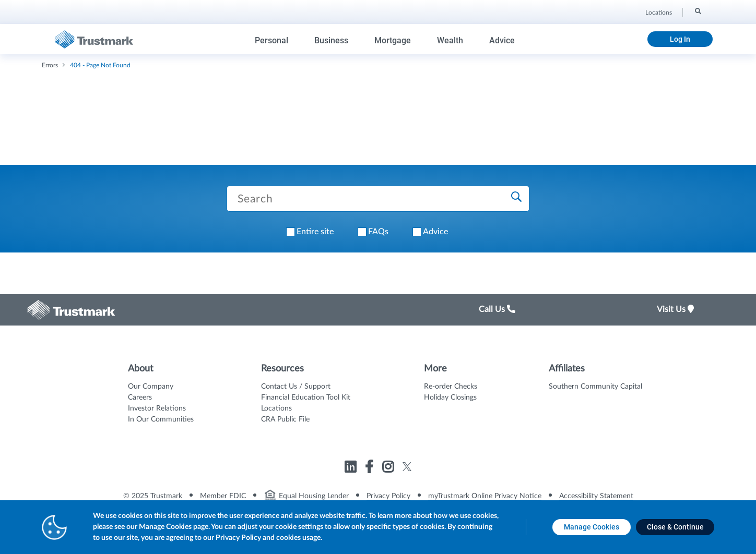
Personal (271, 40)
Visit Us (675, 309)
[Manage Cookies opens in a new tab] (592, 527)
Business (331, 40)
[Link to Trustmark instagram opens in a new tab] (389, 469)
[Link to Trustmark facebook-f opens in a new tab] (370, 469)
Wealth (450, 40)
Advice (502, 40)
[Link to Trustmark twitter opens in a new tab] (407, 467)
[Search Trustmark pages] (378, 199)
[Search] (697, 11)
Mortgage (393, 40)
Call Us (497, 309)
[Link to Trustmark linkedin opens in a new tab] (352, 469)
